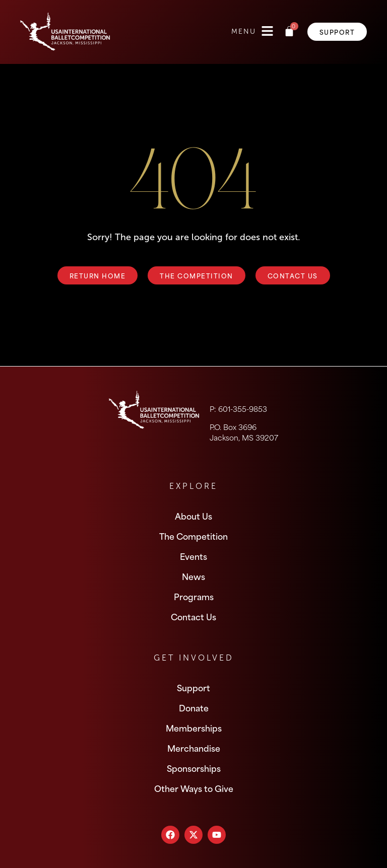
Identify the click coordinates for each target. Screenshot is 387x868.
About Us (193, 516)
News (193, 576)
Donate (194, 707)
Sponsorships (194, 768)
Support (193, 687)
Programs (194, 596)
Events (193, 556)
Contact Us (193, 616)
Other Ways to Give (194, 788)
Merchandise (194, 748)
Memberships (194, 728)
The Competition (193, 536)
